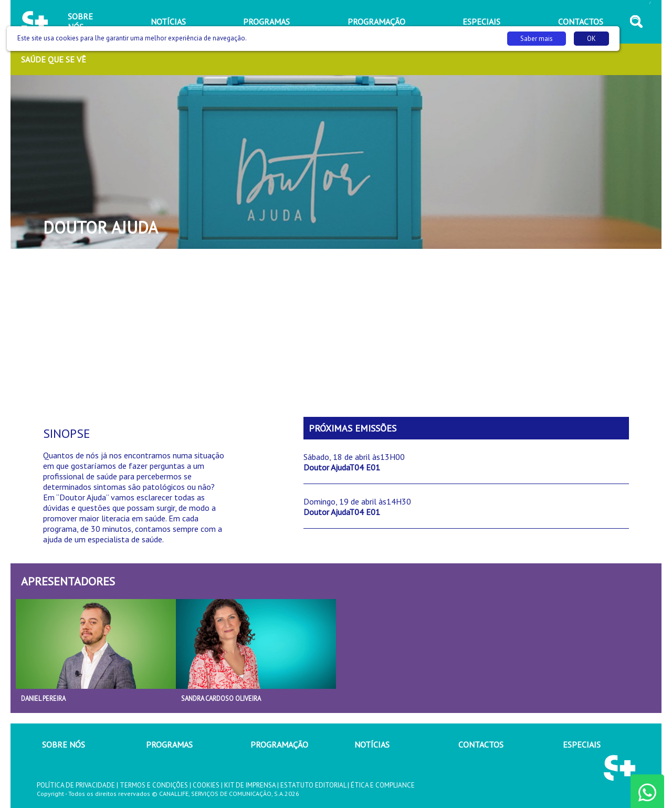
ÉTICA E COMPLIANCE (383, 785)
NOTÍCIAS (372, 744)
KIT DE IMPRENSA (250, 785)
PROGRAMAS (169, 744)
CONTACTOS (481, 744)
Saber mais (537, 39)
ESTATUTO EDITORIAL (313, 785)
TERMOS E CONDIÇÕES (154, 785)
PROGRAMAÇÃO (279, 744)
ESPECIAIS (582, 744)
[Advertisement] (336, 333)
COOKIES (206, 785)
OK (591, 39)
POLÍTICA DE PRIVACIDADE (76, 785)
